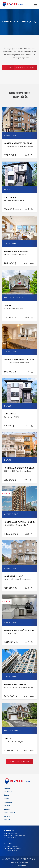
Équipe (7, 795)
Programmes (9, 802)
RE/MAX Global (10, 813)
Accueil (8, 67)
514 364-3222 (12, 851)
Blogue (7, 809)
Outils (7, 799)
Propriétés (8, 792)
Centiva (24, 865)
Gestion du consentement (20, 863)
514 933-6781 (12, 838)
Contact (7, 816)
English (7, 820)
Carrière (7, 806)
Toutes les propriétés (19, 762)
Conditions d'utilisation (29, 861)
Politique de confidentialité (11, 861)
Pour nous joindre (25, 67)
